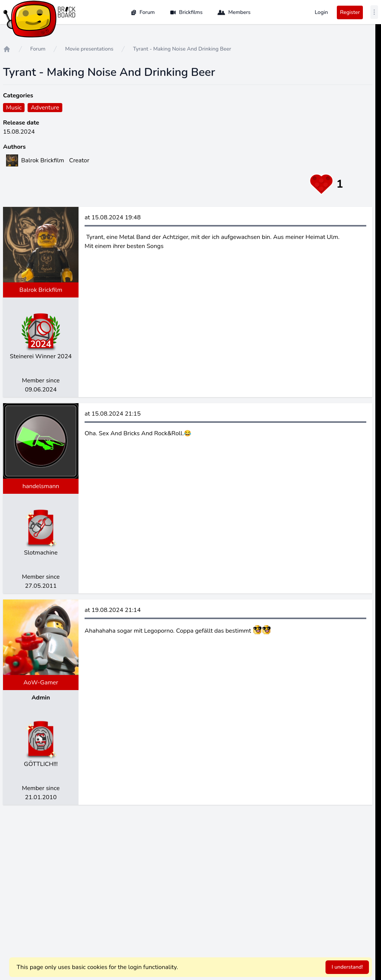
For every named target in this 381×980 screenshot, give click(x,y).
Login (321, 12)
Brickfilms (186, 12)
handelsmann (41, 486)
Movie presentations (89, 49)
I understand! (347, 967)
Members (234, 12)
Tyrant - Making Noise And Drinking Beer (182, 49)
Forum (143, 12)
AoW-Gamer (41, 683)
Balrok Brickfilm (41, 290)
